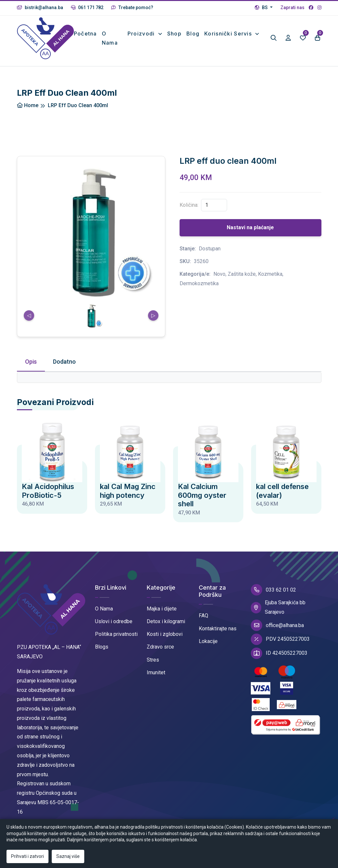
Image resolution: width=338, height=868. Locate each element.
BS (262, 7)
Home (28, 106)
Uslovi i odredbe (114, 622)
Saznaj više (68, 856)
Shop (174, 34)
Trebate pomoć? (132, 7)
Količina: (189, 206)
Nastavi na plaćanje (250, 228)
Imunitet (156, 673)
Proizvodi (142, 34)
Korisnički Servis (229, 34)
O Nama (104, 609)
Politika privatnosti (116, 635)
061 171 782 (87, 7)
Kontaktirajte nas (218, 629)
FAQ (203, 616)
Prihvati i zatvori (27, 856)
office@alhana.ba (277, 626)
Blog (193, 34)
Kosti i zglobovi (165, 635)
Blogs (102, 648)
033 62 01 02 (273, 591)
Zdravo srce (160, 648)
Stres (153, 660)
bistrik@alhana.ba (40, 7)
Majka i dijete (162, 609)
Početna (86, 34)
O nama (111, 39)
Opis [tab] (31, 362)
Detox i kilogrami (166, 622)
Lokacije (208, 642)
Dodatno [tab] (64, 362)
